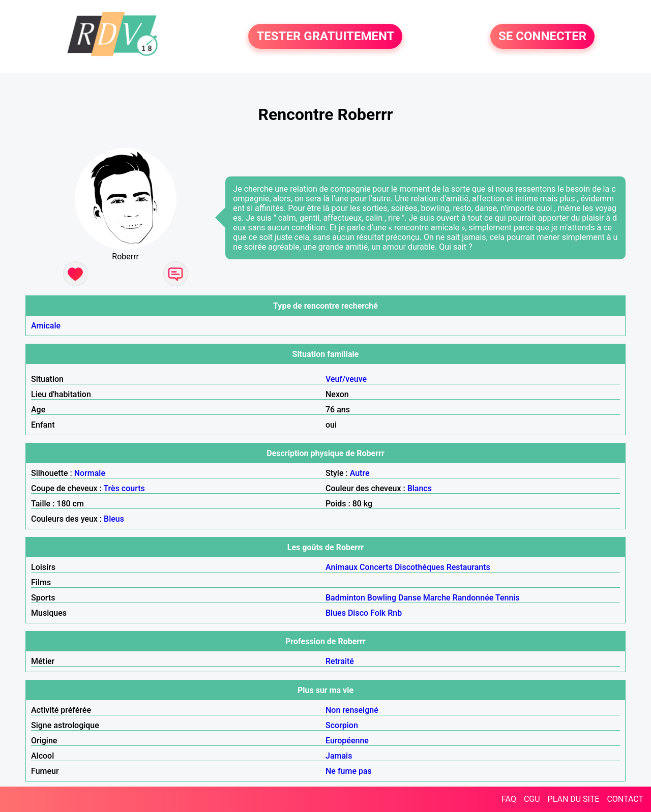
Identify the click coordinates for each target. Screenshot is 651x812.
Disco (358, 613)
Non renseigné (352, 710)
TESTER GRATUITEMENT (325, 37)
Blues (336, 613)
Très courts (124, 488)
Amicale (46, 326)
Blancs (420, 488)
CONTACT (625, 799)
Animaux (342, 567)
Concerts (376, 567)
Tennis (508, 598)
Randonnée (473, 598)
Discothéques (420, 567)
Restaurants (468, 567)
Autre (360, 473)
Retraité (340, 661)
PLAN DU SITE (574, 799)
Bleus (114, 519)
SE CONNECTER (542, 37)
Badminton (345, 598)
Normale (90, 473)
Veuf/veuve (346, 379)
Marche (437, 598)
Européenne (347, 741)
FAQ (509, 799)
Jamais (339, 756)
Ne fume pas (349, 771)
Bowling (382, 598)
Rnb (395, 613)
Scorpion (342, 725)
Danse (410, 598)
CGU (532, 799)
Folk (378, 613)
